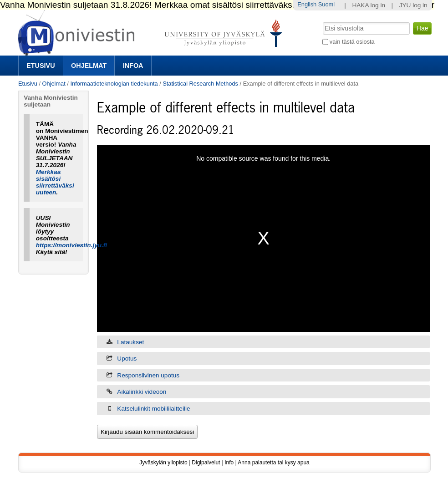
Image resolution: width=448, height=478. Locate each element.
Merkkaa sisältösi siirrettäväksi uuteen (55, 182)
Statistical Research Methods (200, 84)
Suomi (326, 4)
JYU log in (413, 5)
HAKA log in (369, 5)
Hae (322, 21)
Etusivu (41, 66)
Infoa (133, 66)
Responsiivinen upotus (148, 375)
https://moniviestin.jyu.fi (71, 245)
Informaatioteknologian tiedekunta (114, 84)
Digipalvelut (206, 463)
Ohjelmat (89, 66)
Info (229, 463)
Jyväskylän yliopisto (163, 463)
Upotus (127, 358)
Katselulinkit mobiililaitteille (153, 409)
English (307, 4)
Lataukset (130, 342)
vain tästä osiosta (352, 42)
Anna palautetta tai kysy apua (273, 463)
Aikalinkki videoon (142, 392)
